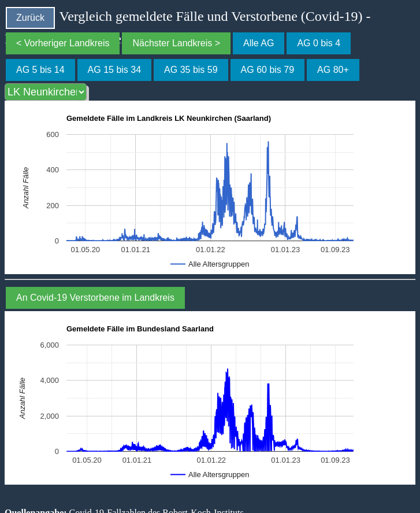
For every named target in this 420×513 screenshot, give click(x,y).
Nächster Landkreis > (176, 43)
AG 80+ (333, 70)
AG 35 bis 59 (191, 70)
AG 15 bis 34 (115, 70)
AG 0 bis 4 (319, 43)
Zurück (30, 18)
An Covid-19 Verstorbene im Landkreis (95, 298)
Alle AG (259, 43)
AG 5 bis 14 (40, 70)
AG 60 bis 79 (268, 70)
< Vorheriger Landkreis (63, 43)
